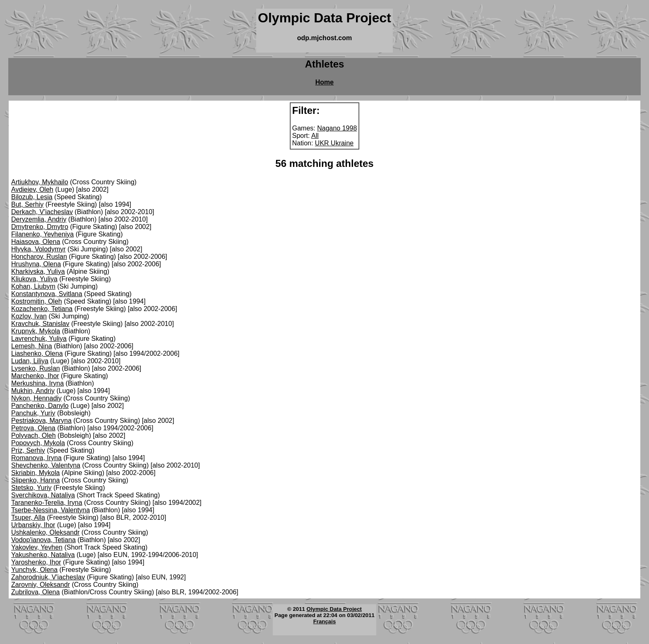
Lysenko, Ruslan (36, 368)
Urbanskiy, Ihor (33, 525)
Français (325, 621)
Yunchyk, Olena (34, 570)
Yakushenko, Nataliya (43, 555)
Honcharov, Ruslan (39, 257)
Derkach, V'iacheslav (42, 212)
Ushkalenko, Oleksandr (45, 532)
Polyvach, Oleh (34, 435)
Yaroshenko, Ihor (36, 562)
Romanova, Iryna (36, 458)
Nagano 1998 (337, 128)
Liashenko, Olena (37, 353)
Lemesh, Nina (32, 346)
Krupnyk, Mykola (36, 331)
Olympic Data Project (334, 609)
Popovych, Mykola (38, 443)
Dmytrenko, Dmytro (40, 227)
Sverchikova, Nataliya (43, 495)
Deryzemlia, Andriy (39, 219)
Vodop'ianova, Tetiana (43, 540)
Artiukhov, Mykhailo (40, 182)
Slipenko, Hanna (35, 480)
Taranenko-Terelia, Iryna (47, 503)
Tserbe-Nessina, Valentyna (50, 510)
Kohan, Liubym (33, 286)
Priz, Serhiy (28, 450)
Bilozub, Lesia (32, 197)
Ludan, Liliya (30, 361)
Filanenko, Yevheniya (42, 234)
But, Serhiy (27, 204)
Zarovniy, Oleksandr (41, 585)
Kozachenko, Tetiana (42, 309)
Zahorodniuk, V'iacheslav (48, 577)
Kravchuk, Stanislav (40, 324)
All (315, 136)
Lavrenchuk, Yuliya (39, 339)
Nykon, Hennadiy (36, 398)
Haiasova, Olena (36, 242)
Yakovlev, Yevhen (37, 547)
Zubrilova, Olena (35, 592)
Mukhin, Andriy (33, 391)
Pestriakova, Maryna (41, 421)
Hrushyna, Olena (36, 264)
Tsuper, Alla (28, 517)
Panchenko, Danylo (40, 406)
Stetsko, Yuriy (31, 488)
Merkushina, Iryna (37, 383)
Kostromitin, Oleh (37, 301)
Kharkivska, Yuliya (38, 271)
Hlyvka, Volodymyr (38, 249)
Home (324, 82)
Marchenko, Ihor (35, 376)
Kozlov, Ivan (29, 316)
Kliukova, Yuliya (34, 279)
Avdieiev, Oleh (32, 189)
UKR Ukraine (334, 143)
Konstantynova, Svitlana (47, 294)
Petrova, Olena (33, 428)
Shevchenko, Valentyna (46, 465)
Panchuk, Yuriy (33, 413)
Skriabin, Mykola (35, 473)
